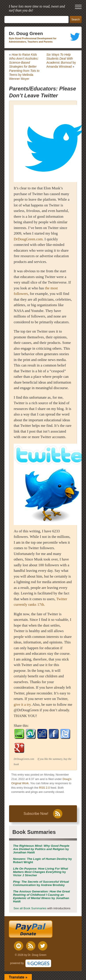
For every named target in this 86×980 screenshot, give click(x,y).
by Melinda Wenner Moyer (24, 67)
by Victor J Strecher (40, 872)
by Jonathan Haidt (41, 849)
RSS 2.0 (44, 788)
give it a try (22, 705)
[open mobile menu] (78, 7)
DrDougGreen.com (28, 239)
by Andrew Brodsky (41, 883)
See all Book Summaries (30, 908)
